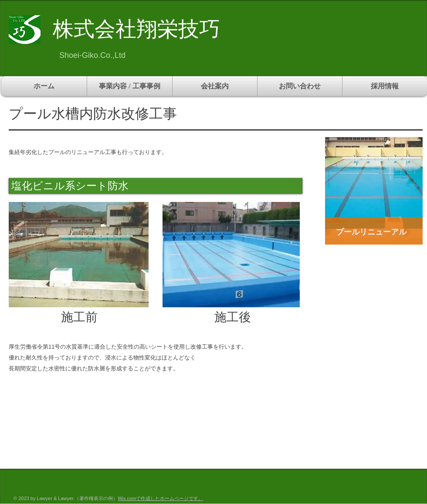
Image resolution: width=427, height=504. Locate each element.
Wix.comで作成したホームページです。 (160, 498)
